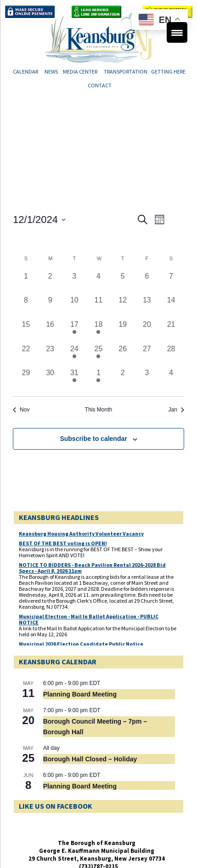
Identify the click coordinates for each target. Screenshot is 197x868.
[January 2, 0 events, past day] (123, 380)
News (51, 71)
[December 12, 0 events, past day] (123, 307)
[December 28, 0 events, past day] (171, 356)
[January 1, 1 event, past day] (98, 380)
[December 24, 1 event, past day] (74, 356)
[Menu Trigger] (177, 32)
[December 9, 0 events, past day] (50, 307)
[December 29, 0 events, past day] (26, 380)
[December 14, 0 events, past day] (171, 307)
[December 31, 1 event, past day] (74, 380)
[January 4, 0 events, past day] (171, 380)
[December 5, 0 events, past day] (123, 283)
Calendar (25, 71)
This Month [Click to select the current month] (98, 410)
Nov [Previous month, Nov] (21, 410)
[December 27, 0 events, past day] (147, 356)
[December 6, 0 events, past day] (147, 283)
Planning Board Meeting (80, 694)
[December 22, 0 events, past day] (26, 356)
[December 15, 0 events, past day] (26, 331)
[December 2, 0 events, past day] (50, 283)
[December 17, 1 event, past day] (74, 331)
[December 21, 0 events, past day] (171, 331)
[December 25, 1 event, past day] (98, 356)
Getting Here (169, 71)
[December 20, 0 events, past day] (147, 331)
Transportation (126, 71)
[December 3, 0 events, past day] (74, 283)
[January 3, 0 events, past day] (147, 380)
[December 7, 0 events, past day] (171, 283)
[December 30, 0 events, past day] (50, 380)
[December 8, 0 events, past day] (26, 307)
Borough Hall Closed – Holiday (90, 759)
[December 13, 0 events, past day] (147, 307)
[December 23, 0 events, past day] (50, 356)
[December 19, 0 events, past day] (123, 331)
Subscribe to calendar (93, 439)
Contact (100, 85)
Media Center (80, 71)
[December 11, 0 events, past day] (98, 307)
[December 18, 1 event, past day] (98, 331)
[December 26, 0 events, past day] (123, 356)
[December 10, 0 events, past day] (74, 307)
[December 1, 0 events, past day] (26, 283)
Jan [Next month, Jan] (176, 410)
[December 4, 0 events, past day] (98, 283)
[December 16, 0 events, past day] (50, 331)
